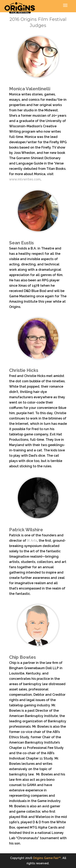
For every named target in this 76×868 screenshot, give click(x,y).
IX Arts (32, 541)
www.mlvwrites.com (25, 179)
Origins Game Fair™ (47, 858)
